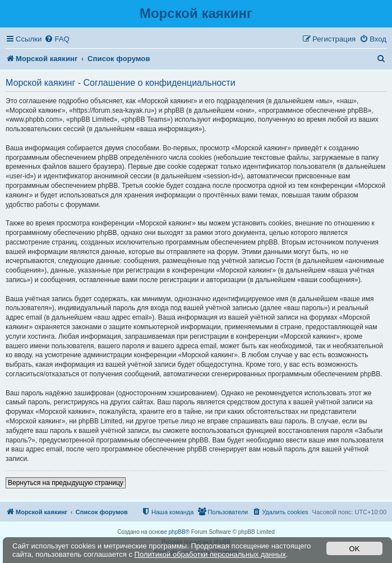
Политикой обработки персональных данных (210, 554)
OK (355, 549)
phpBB (177, 532)
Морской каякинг (196, 13)
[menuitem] (57, 39)
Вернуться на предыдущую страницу (66, 483)
